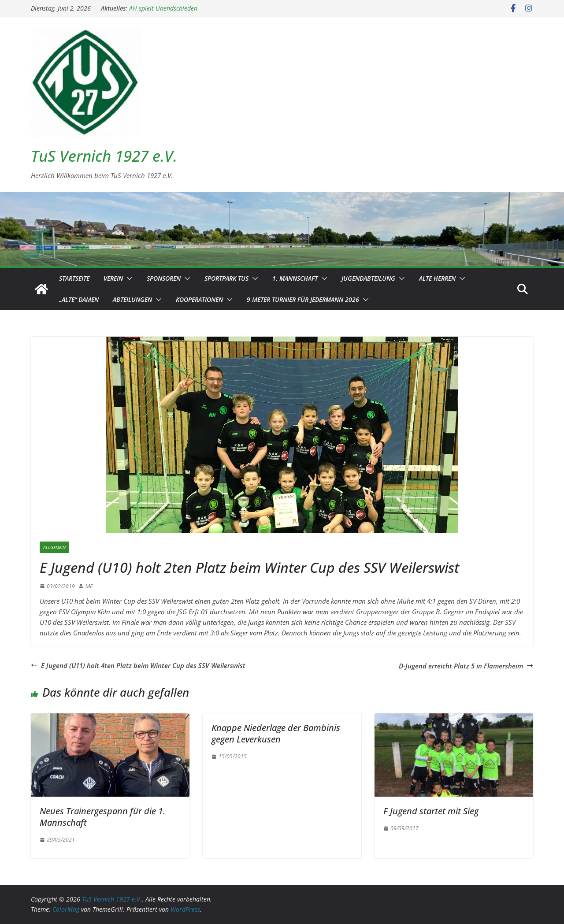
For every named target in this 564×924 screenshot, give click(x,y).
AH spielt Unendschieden (163, 8)
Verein (113, 278)
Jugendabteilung (368, 278)
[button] (128, 278)
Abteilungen (132, 299)
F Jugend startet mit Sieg (431, 811)
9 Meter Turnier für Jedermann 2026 (303, 299)
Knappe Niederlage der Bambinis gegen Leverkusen (276, 733)
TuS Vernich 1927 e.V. (104, 156)
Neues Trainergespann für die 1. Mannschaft (102, 817)
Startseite (74, 278)
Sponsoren (164, 278)
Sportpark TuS (226, 278)
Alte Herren (437, 278)
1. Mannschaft (295, 278)
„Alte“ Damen (79, 299)
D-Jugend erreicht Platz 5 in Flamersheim (466, 666)
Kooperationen (199, 299)
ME (89, 586)
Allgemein (54, 547)
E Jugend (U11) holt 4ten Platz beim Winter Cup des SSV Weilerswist (138, 665)
